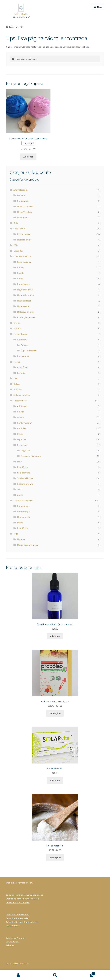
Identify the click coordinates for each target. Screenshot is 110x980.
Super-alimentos (29, 351)
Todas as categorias (23, 500)
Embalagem (23, 201)
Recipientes (23, 356)
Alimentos (22, 340)
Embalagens (23, 284)
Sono (20, 489)
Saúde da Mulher (25, 478)
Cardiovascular (24, 423)
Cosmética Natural (15, 938)
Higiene (21, 539)
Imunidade (22, 445)
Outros (17, 384)
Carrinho (84, 973)
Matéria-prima (24, 240)
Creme (17, 323)
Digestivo (22, 439)
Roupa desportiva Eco (28, 545)
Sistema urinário (22, 395)
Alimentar (22, 406)
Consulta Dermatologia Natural (22, 922)
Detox (20, 434)
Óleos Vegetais (25, 212)
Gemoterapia (24, 512)
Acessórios (22, 367)
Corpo (20, 279)
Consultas (18, 251)
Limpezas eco (24, 234)
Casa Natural (20, 229)
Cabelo (21, 273)
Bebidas (25, 345)
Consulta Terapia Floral (18, 915)
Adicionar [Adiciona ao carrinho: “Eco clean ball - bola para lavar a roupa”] (28, 157)
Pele (19, 462)
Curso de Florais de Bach (18, 902)
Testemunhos (13, 926)
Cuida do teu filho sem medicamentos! (25, 895)
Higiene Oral (23, 306)
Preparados (23, 218)
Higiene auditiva (25, 290)
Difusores (22, 195)
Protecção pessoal (26, 317)
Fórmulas (22, 373)
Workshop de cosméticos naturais (23, 899)
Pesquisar (55, 975)
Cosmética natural (23, 256)
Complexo (22, 428)
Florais (17, 362)
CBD (16, 245)
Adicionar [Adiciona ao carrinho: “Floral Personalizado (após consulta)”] (55, 636)
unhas (20, 495)
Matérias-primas (25, 312)
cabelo (21, 417)
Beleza (21, 267)
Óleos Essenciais (25, 206)
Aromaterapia (20, 190)
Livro (16, 378)
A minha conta (18, 975)
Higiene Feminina (26, 295)
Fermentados (20, 334)
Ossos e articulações (31, 456)
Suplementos (20, 401)
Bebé (16, 223)
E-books (18, 328)
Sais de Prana (24, 473)
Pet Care (18, 390)
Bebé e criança (24, 262)
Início (12, 27)
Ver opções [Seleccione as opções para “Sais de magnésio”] (55, 858)
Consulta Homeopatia (17, 918)
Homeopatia (23, 517)
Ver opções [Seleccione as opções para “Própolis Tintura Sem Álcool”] (55, 713)
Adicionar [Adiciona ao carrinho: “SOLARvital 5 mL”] (55, 780)
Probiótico (23, 467)
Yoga (16, 534)
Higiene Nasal (24, 301)
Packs (20, 523)
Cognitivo (26, 451)
